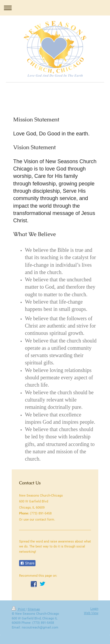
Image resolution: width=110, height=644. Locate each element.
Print (19, 609)
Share (27, 563)
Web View (91, 613)
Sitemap (34, 609)
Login (94, 608)
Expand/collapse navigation (55, 8)
